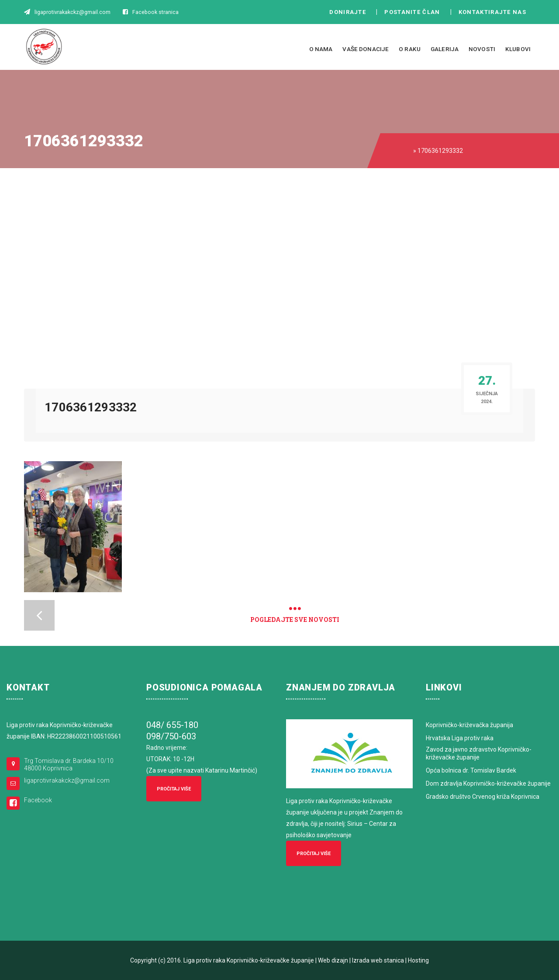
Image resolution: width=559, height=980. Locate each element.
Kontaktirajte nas (495, 12)
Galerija (445, 49)
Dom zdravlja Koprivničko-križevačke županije (488, 783)
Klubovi (518, 49)
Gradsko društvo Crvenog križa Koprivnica (483, 797)
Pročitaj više (174, 789)
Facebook (38, 800)
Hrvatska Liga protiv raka (460, 738)
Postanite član (415, 12)
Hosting (418, 960)
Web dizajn (333, 960)
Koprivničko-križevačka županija (469, 725)
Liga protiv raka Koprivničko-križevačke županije (249, 960)
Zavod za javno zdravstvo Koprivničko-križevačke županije (479, 753)
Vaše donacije (366, 49)
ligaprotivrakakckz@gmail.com (67, 780)
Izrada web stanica (378, 960)
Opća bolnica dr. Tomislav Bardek (471, 770)
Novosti (482, 49)
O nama (321, 49)
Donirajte (348, 12)
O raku (410, 49)
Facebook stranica (155, 12)
